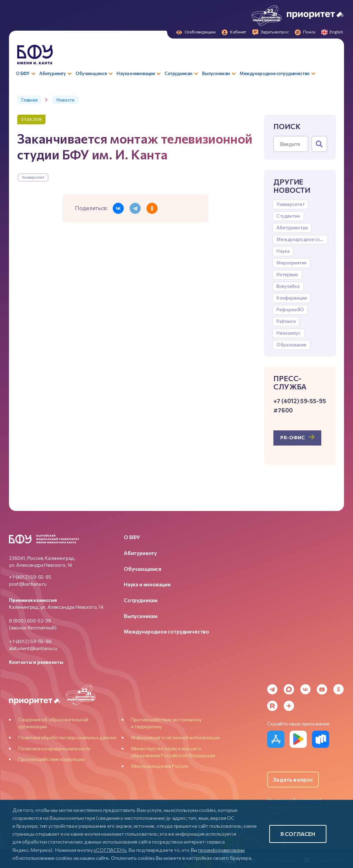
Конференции (291, 298)
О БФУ (132, 537)
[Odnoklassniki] (339, 689)
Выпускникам (141, 616)
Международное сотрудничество (302, 239)
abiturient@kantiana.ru (33, 648)
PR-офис (293, 437)
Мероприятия (291, 263)
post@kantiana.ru (28, 584)
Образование (291, 345)
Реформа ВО (290, 310)
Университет (33, 177)
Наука (283, 251)
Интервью (287, 274)
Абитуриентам (292, 228)
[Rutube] (272, 706)
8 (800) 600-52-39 (30, 621)
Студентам (288, 216)
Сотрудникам (141, 600)
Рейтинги (286, 321)
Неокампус (289, 333)
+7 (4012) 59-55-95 (30, 577)
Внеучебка (288, 286)
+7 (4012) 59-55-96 (30, 641)
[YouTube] (322, 689)
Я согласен (298, 834)
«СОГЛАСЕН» (110, 850)
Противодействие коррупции (51, 759)
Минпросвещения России (160, 766)
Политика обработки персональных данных (67, 737)
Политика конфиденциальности (54, 748)
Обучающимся (143, 569)
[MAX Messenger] (289, 689)
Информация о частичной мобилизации (175, 737)
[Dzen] (289, 706)
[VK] (305, 689)
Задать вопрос (293, 779)
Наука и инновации (147, 584)
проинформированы (221, 850)
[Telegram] (272, 689)
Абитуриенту (140, 553)
